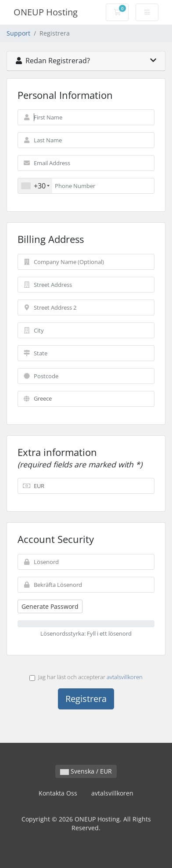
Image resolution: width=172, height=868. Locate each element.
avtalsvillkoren (125, 677)
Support (18, 33)
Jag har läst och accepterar (86, 677)
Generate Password (50, 606)
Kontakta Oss (58, 793)
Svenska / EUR (86, 771)
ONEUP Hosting (46, 12)
